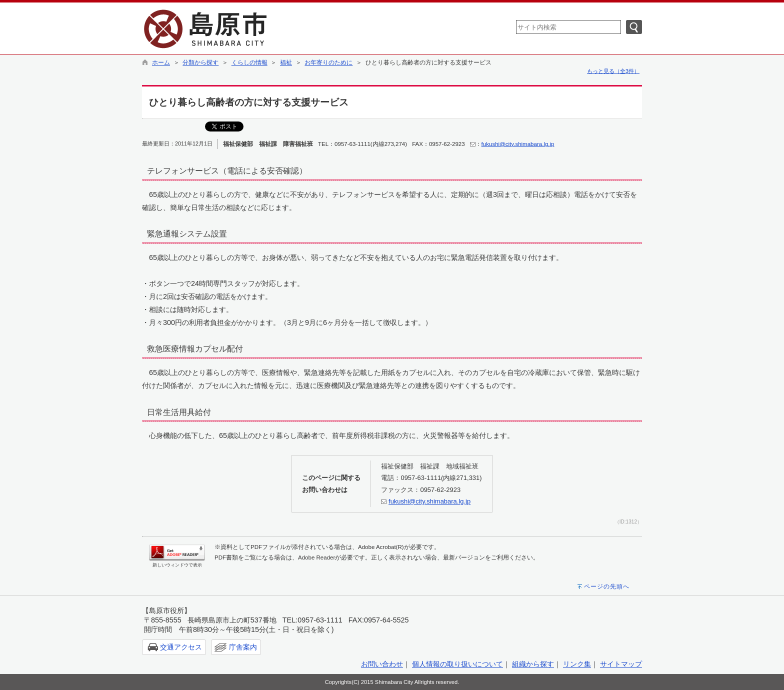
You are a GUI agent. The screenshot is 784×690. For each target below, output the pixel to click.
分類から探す (200, 62)
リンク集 (577, 664)
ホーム (161, 62)
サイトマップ (621, 664)
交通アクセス (181, 647)
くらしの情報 (249, 62)
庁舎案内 (243, 647)
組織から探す (533, 664)
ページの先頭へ (607, 586)
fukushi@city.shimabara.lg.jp (518, 144)
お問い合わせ (382, 664)
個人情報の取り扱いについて (457, 664)
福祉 (286, 62)
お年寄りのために (328, 62)
